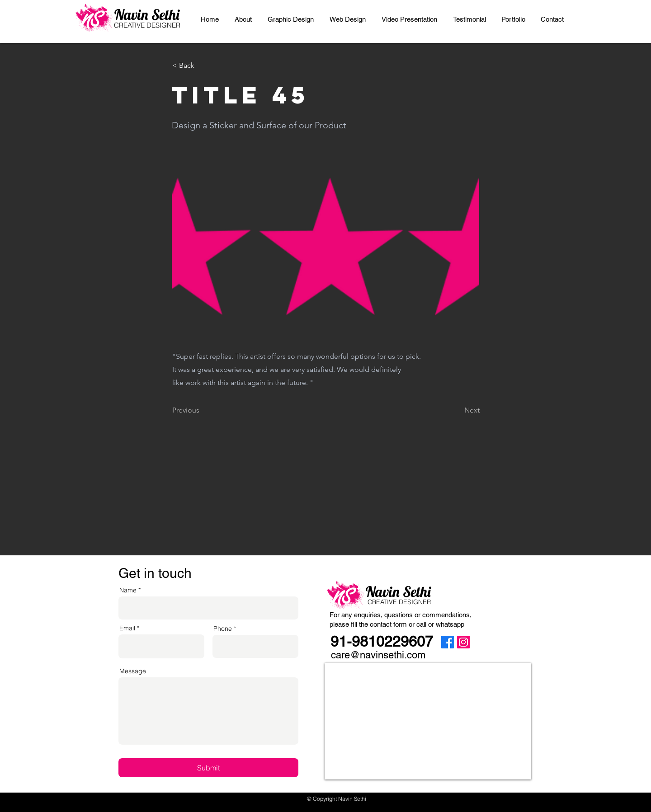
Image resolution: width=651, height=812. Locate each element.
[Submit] (208, 768)
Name (128, 590)
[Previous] (202, 410)
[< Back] (202, 66)
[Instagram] (463, 642)
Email (127, 628)
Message (133, 671)
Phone (223, 629)
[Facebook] (448, 642)
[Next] (457, 410)
